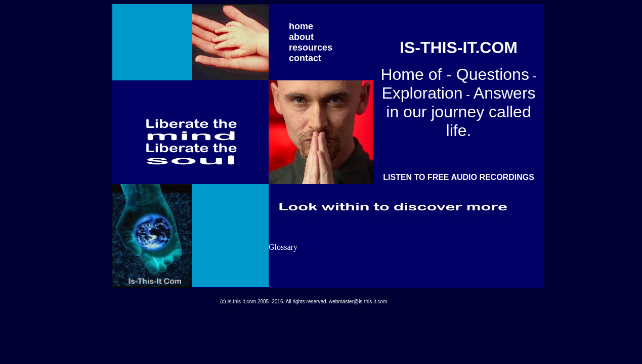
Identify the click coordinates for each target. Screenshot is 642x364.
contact (305, 58)
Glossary (283, 247)
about (301, 37)
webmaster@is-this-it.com (358, 302)
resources (311, 48)
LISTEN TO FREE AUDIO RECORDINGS (459, 177)
